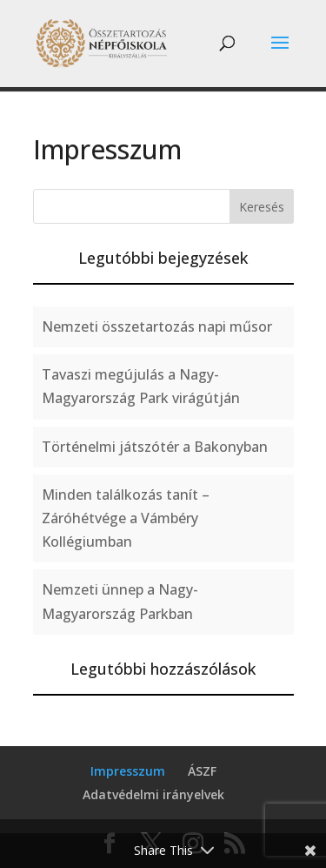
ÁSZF (202, 771)
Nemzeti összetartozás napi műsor (157, 326)
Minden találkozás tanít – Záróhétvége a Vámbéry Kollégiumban (126, 518)
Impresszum (128, 771)
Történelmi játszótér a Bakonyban (155, 447)
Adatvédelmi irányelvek (153, 794)
